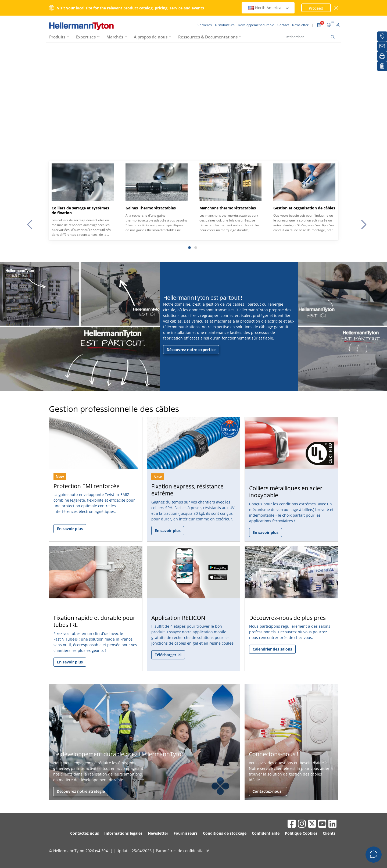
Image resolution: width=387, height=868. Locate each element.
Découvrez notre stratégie (81, 791)
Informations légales (123, 833)
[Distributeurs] (382, 36)
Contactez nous (85, 833)
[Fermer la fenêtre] (337, 8)
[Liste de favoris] (382, 66)
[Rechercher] (310, 37)
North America (269, 8)
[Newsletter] (382, 46)
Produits (57, 37)
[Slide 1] (189, 248)
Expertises (86, 37)
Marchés (115, 37)
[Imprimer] (382, 56)
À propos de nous (151, 37)
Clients (329, 833)
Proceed (316, 8)
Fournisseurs (186, 833)
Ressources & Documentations (208, 37)
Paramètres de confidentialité (182, 851)
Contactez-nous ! (268, 791)
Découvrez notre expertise (191, 350)
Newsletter (158, 833)
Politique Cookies (301, 833)
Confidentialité (266, 833)
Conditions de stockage (225, 833)
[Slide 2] (196, 248)
